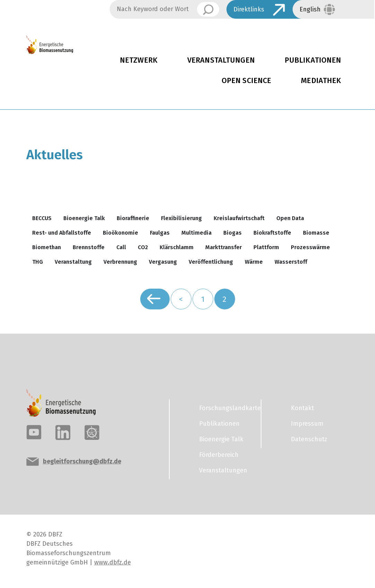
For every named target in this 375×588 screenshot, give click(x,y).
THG (38, 262)
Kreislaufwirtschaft (239, 218)
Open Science (247, 81)
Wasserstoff (291, 262)
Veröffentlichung (211, 262)
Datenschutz (309, 439)
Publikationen (219, 424)
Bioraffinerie (133, 218)
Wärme (254, 262)
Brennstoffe (89, 247)
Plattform (266, 247)
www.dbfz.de (113, 562)
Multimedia (197, 233)
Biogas (233, 233)
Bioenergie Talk (84, 218)
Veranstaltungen (221, 60)
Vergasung (163, 262)
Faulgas (160, 233)
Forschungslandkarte (226, 408)
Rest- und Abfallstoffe (62, 233)
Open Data (290, 218)
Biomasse (316, 233)
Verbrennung (120, 262)
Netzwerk (139, 60)
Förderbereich (219, 455)
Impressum (307, 424)
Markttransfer (224, 247)
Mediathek (321, 81)
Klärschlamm (177, 247)
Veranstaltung (73, 262)
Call (121, 247)
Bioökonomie (120, 233)
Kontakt (302, 408)
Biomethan (47, 247)
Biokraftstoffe (272, 233)
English (310, 9)
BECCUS (42, 218)
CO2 (143, 247)
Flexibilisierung (181, 218)
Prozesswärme (310, 247)
